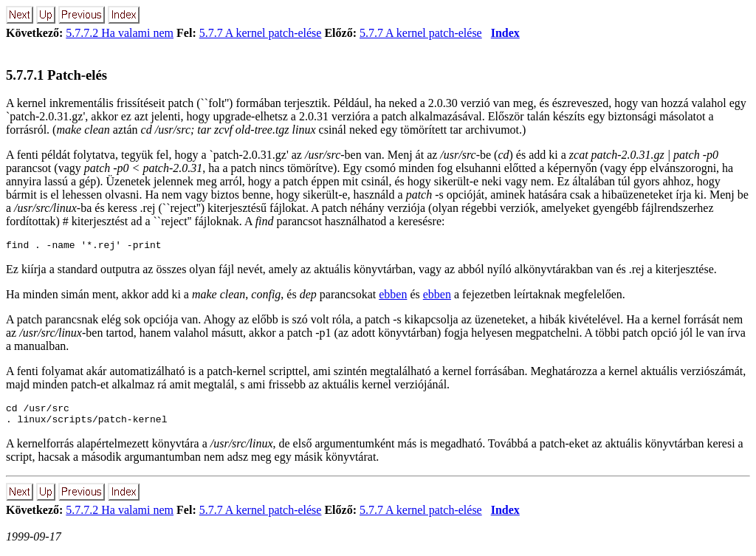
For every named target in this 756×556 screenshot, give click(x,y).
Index (505, 33)
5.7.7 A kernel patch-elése (261, 33)
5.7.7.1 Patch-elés (56, 75)
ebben (393, 296)
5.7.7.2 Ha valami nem (120, 33)
